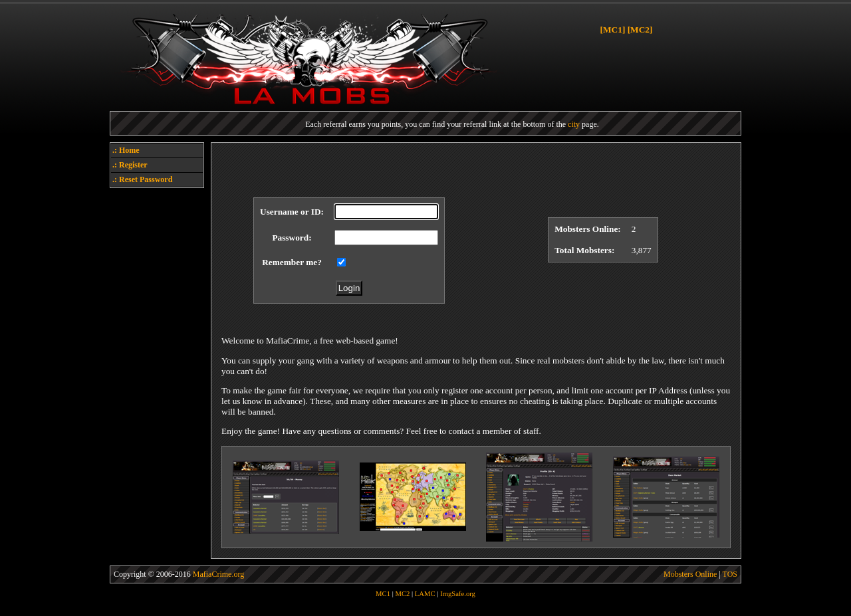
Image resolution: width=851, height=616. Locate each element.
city (574, 124)
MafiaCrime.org (218, 574)
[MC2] (640, 30)
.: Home (126, 150)
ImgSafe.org (458, 594)
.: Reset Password (142, 179)
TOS (730, 574)
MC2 (402, 594)
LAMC (425, 594)
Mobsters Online (690, 574)
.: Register (130, 165)
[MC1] (613, 30)
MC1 (383, 594)
